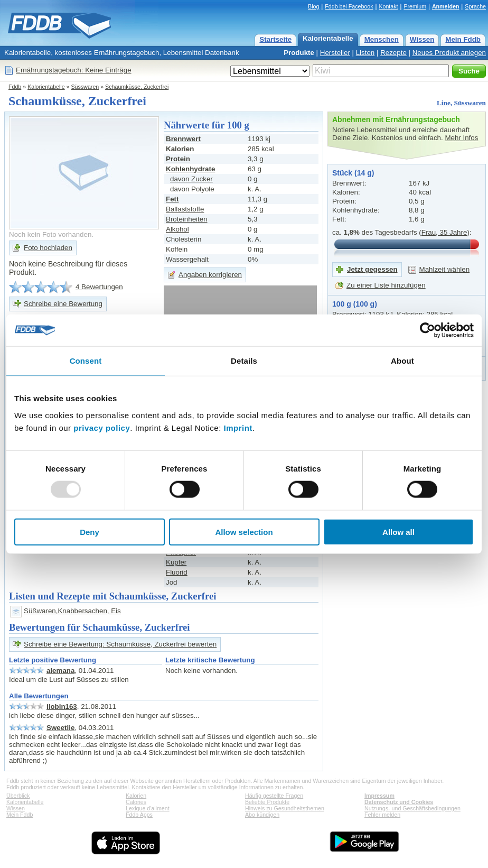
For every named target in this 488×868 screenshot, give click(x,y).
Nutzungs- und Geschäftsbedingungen (412, 808)
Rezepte (393, 53)
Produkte (299, 53)
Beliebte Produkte (267, 802)
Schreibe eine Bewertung (63, 304)
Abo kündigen (262, 815)
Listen (365, 53)
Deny (90, 532)
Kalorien (136, 796)
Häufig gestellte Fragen (274, 796)
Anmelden (446, 6)
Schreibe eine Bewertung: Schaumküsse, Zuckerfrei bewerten (120, 644)
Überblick (18, 796)
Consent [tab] (86, 361)
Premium (415, 6)
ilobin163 (62, 707)
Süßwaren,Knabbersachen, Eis (72, 611)
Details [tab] (244, 361)
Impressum (379, 796)
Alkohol (177, 229)
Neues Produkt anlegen (449, 53)
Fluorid (177, 572)
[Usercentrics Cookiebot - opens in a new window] (428, 330)
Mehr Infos (461, 138)
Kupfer (176, 562)
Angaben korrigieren (210, 275)
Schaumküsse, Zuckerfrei (137, 87)
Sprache (475, 6)
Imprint (238, 427)
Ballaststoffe (185, 209)
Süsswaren (85, 87)
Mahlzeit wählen (445, 269)
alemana (60, 671)
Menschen (382, 39)
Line (444, 103)
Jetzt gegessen (372, 269)
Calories (136, 802)
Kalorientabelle (328, 38)
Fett (172, 199)
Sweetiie (60, 728)
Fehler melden (382, 815)
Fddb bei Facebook (349, 6)
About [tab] (402, 361)
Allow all (398, 532)
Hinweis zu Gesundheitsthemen (285, 808)
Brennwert (183, 139)
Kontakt (388, 6)
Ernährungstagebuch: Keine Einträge (74, 70)
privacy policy (102, 427)
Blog (313, 6)
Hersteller (335, 53)
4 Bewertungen (99, 287)
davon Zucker (191, 179)
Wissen (422, 39)
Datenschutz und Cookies (399, 802)
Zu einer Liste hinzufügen (386, 285)
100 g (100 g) (355, 304)
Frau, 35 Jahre (444, 232)
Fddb (15, 87)
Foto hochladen (48, 248)
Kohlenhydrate (190, 169)
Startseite (275, 39)
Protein (178, 159)
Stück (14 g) (353, 173)
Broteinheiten (187, 219)
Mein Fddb (463, 39)
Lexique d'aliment (148, 808)
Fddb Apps (139, 815)
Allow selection (244, 532)
